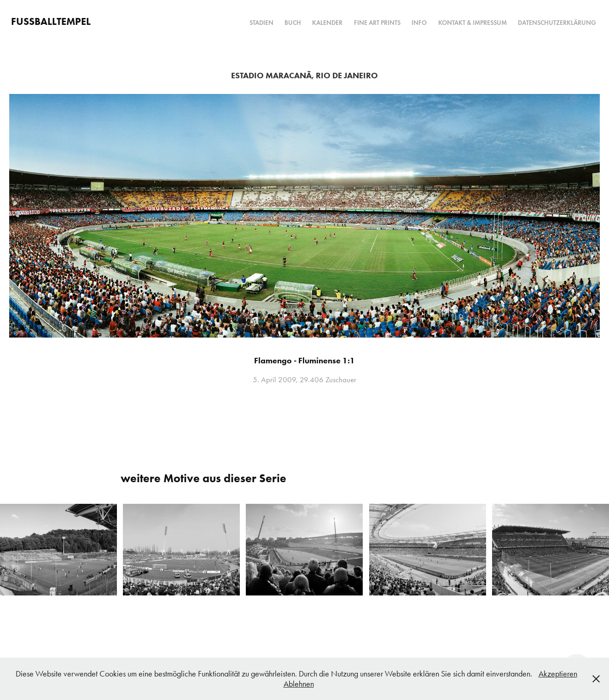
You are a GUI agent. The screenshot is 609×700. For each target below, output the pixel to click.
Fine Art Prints (377, 23)
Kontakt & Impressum (473, 23)
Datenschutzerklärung (557, 23)
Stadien (261, 23)
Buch (293, 23)
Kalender (327, 23)
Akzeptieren (558, 674)
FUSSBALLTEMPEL (51, 21)
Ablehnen (299, 684)
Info (419, 23)
